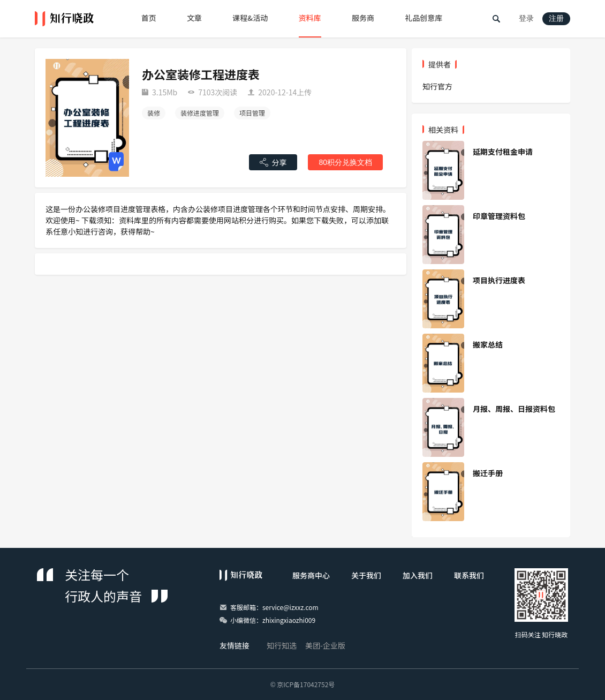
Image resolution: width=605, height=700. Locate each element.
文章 (194, 18)
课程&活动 (250, 18)
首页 (149, 18)
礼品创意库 (424, 18)
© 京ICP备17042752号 (303, 684)
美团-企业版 (325, 645)
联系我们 (469, 575)
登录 (526, 18)
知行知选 (282, 645)
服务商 (363, 18)
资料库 (310, 18)
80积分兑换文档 (345, 162)
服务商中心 (311, 575)
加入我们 (418, 575)
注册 (556, 18)
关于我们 (366, 575)
